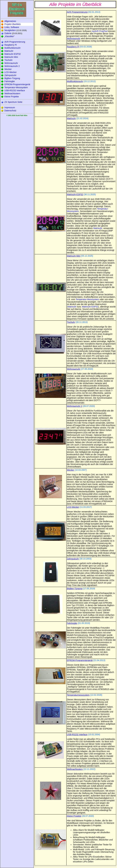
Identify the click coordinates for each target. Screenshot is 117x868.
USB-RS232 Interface (15, 90)
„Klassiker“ (9, 36)
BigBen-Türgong (12, 78)
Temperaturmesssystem (78, 695)
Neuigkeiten (10, 30)
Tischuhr (8, 60)
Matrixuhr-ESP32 (13, 54)
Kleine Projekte (12, 97)
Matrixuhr (9, 51)
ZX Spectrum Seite (13, 102)
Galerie (8, 33)
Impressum (10, 107)
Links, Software (12, 27)
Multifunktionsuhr (12, 48)
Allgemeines (10, 21)
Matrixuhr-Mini (11, 57)
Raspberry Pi (11, 45)
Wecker (8, 69)
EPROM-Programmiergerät (17, 84)
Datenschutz (10, 111)
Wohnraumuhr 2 (12, 66)
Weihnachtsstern (12, 94)
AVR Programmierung (15, 42)
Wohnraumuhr (11, 63)
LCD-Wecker (11, 72)
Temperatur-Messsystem (16, 87)
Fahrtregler (10, 81)
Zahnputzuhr (10, 75)
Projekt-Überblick (13, 24)
